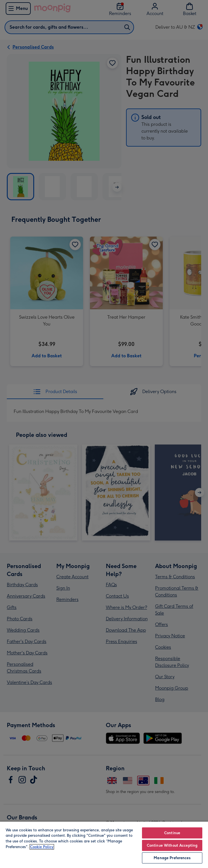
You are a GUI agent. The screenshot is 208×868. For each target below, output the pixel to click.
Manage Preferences (172, 858)
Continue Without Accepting (172, 845)
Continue (172, 833)
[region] (104, 845)
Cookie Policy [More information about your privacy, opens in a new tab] (42, 847)
